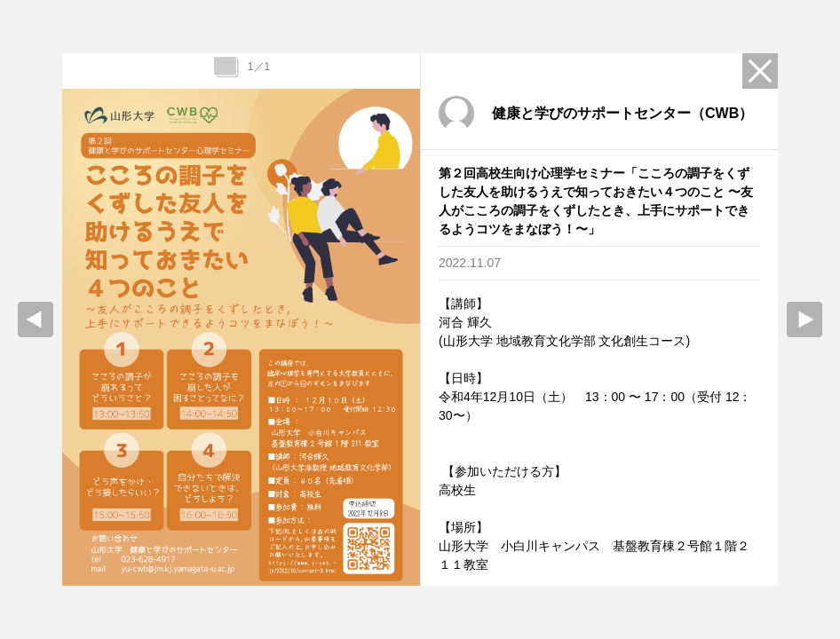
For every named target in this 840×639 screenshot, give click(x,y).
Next (804, 319)
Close (760, 71)
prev (36, 319)
